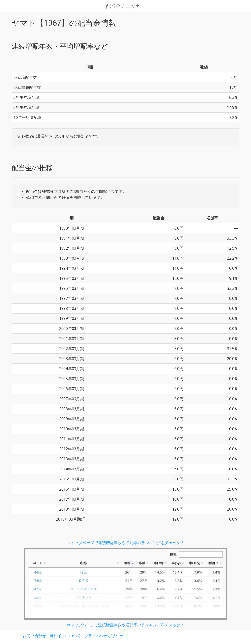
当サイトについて (65, 636)
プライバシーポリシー (104, 636)
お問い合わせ (34, 636)
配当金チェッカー (125, 6)
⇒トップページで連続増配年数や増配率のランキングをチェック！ (125, 543)
